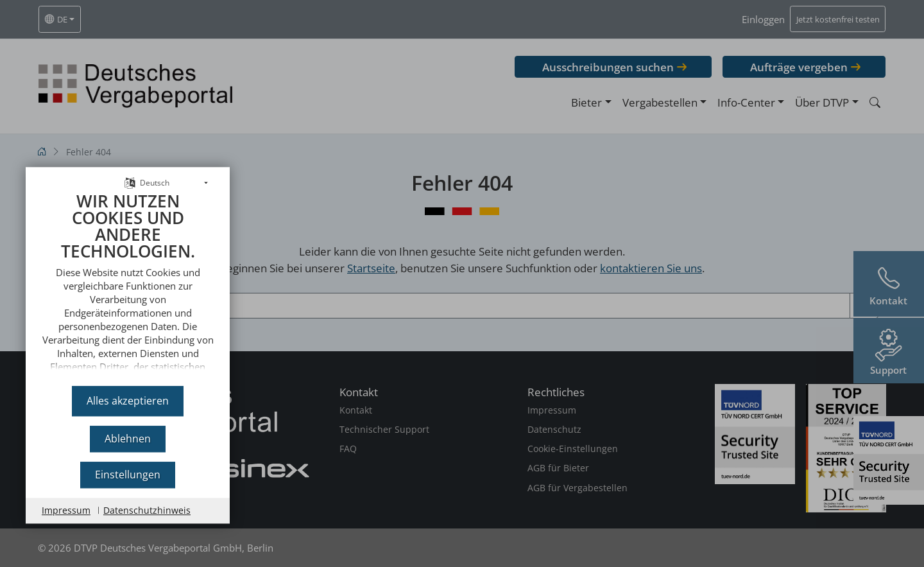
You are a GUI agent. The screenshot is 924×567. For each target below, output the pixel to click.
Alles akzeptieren (128, 401)
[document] (128, 280)
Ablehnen (128, 439)
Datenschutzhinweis (147, 510)
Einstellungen (128, 475)
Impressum (66, 510)
